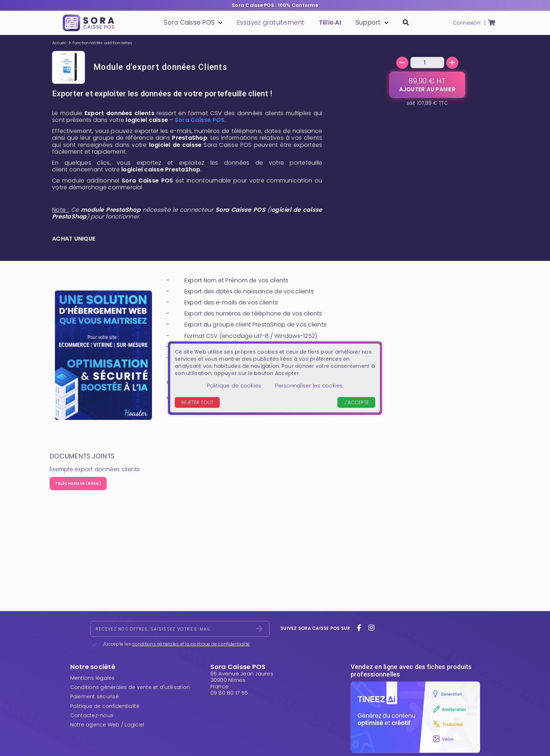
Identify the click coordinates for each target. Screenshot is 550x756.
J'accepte (356, 402)
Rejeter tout (197, 402)
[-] (402, 63)
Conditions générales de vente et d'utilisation (130, 687)
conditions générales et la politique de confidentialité (191, 644)
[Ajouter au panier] (427, 85)
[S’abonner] (259, 629)
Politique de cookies (234, 385)
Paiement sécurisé (95, 696)
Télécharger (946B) (78, 483)
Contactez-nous (92, 715)
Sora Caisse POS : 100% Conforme (275, 5)
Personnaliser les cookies (309, 385)
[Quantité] (427, 63)
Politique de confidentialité (105, 706)
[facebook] (359, 628)
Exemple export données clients (95, 469)
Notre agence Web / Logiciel (107, 725)
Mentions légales (93, 678)
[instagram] (371, 628)
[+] (452, 63)
